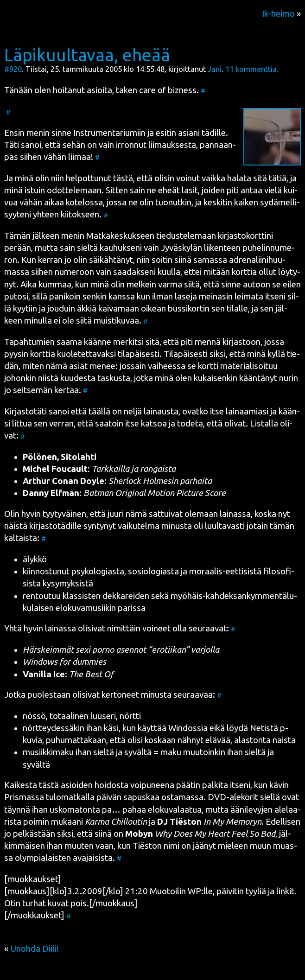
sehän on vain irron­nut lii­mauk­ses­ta (129, 145)
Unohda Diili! (35, 949)
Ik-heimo (278, 14)
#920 (13, 69)
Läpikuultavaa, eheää (87, 55)
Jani (215, 69)
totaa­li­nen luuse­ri (83, 716)
